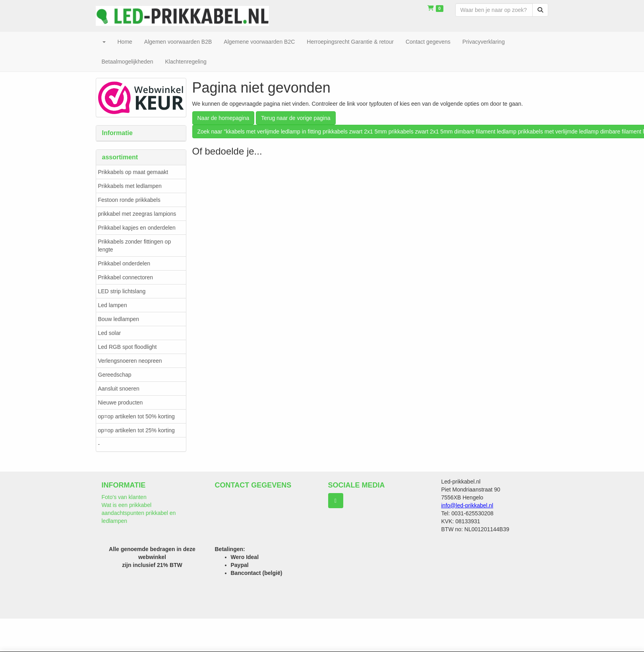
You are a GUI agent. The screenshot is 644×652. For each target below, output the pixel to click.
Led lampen (113, 305)
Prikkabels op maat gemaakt (133, 172)
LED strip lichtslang (122, 291)
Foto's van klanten (124, 497)
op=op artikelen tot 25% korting (136, 430)
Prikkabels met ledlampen (130, 186)
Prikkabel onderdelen (124, 263)
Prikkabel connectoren (126, 277)
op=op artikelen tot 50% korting (136, 416)
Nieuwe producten (121, 402)
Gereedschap (115, 375)
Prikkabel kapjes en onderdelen (137, 228)
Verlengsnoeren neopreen (130, 361)
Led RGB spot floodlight (128, 347)
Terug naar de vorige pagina (296, 118)
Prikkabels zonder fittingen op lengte (135, 246)
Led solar (110, 333)
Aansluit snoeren (119, 389)
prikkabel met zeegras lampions (137, 214)
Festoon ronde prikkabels (129, 200)
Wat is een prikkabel (127, 505)
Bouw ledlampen (119, 319)
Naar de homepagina (223, 118)
